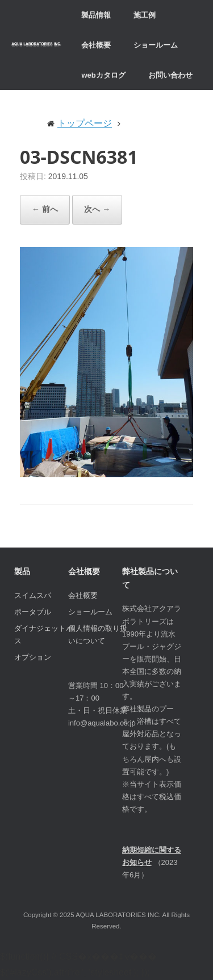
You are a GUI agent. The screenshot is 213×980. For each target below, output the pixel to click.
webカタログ (103, 75)
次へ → (97, 209)
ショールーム (156, 45)
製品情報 (96, 15)
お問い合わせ (170, 75)
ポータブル (33, 612)
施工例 (145, 15)
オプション (33, 657)
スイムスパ (33, 595)
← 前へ (45, 209)
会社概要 (96, 45)
